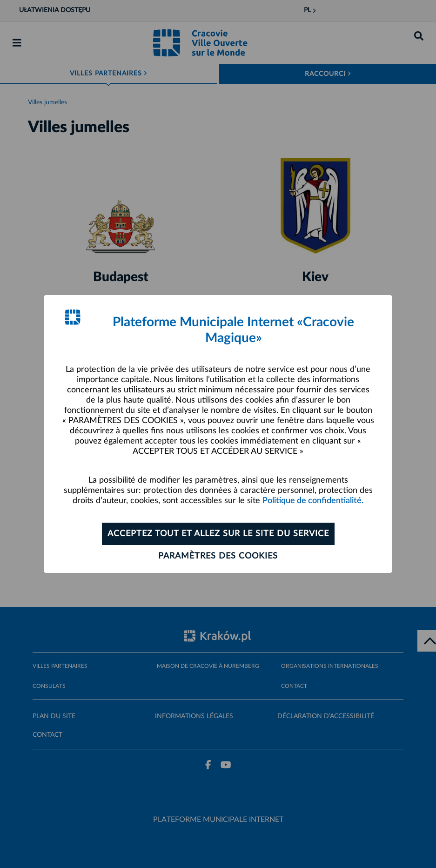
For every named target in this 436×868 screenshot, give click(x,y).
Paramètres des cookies (218, 556)
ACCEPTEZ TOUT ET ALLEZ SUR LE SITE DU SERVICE (218, 534)
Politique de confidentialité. (313, 501)
